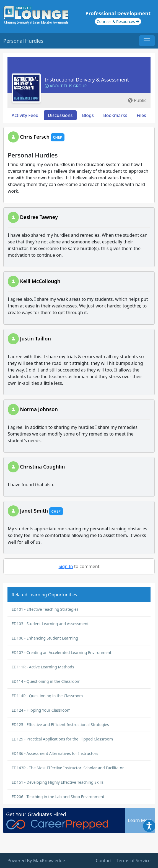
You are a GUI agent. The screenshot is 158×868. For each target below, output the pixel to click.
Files (141, 115)
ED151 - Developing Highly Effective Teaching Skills (58, 782)
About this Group (66, 86)
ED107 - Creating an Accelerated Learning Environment (62, 652)
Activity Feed (25, 115)
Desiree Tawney (39, 217)
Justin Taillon (35, 338)
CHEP (57, 137)
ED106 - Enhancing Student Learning (45, 638)
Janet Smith (34, 511)
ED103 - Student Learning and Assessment (50, 624)
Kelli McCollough (40, 281)
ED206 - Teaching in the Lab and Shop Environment (58, 797)
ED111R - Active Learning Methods (43, 667)
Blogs (88, 115)
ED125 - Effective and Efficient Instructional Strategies (60, 725)
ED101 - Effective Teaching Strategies (45, 609)
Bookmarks (115, 115)
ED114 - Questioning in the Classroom (46, 681)
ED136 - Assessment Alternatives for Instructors (55, 753)
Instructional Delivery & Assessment (87, 80)
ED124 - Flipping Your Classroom (41, 710)
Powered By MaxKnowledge (36, 861)
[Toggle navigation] (147, 41)
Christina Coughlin (42, 467)
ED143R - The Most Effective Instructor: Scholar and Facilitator (68, 768)
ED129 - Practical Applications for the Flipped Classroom (62, 739)
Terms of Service (134, 861)
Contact (104, 861)
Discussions (60, 115)
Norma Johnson (39, 409)
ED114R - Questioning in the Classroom (47, 696)
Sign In (66, 566)
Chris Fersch (35, 137)
